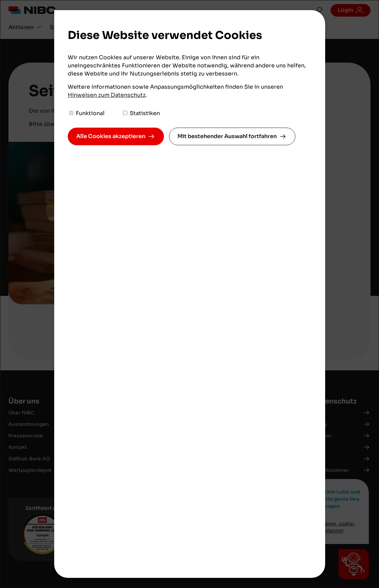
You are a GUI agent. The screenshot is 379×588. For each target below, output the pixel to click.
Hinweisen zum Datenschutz (107, 95)
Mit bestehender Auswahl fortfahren (227, 136)
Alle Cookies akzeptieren (111, 136)
